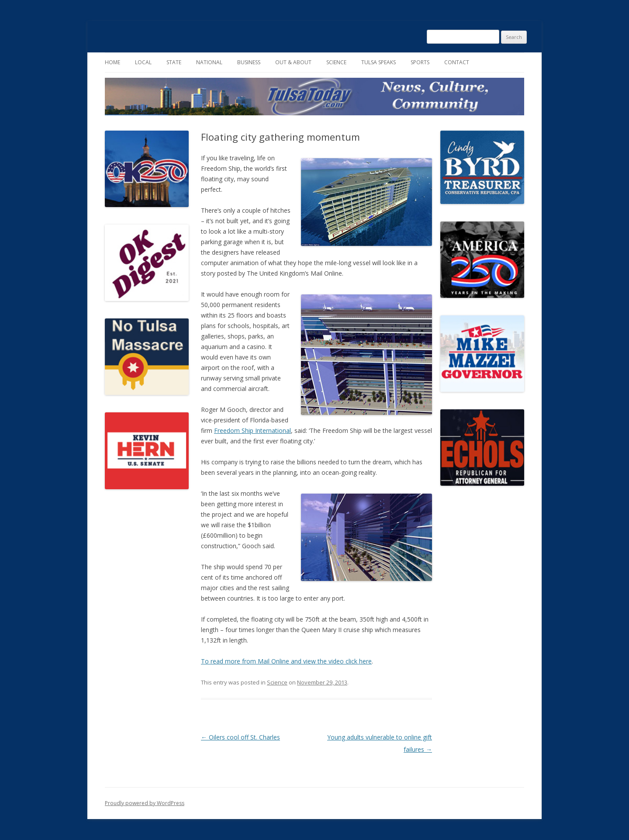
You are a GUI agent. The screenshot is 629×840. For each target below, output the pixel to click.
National (209, 62)
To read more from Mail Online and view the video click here (286, 661)
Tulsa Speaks (378, 62)
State (174, 62)
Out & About (293, 62)
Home (112, 62)
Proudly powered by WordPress (145, 803)
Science (336, 62)
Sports (420, 62)
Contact (457, 62)
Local (143, 62)
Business (249, 62)
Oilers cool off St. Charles (240, 737)
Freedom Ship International (252, 430)
